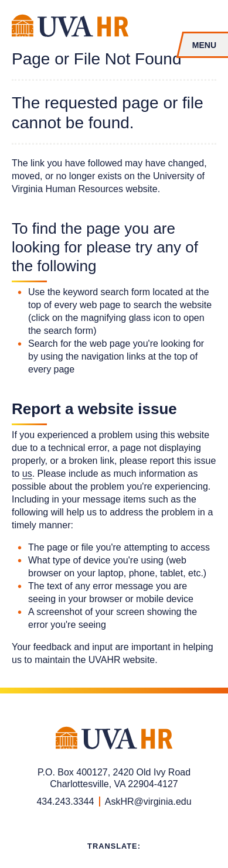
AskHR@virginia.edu (148, 802)
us (27, 474)
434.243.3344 (65, 802)
